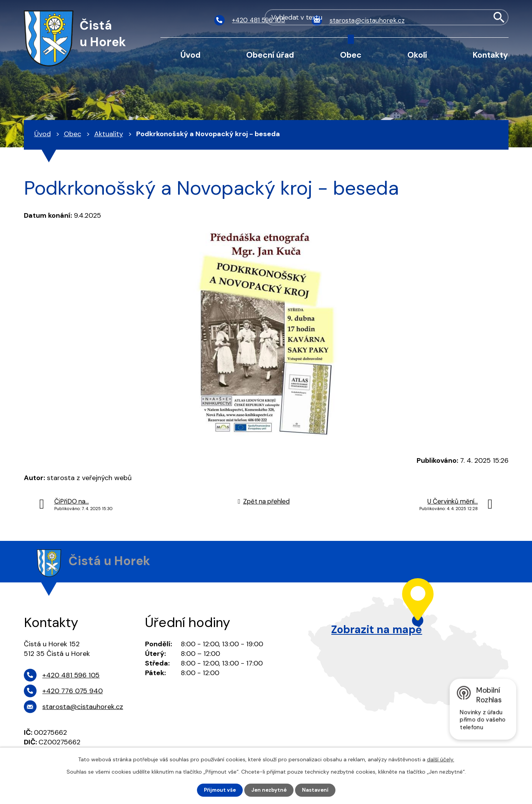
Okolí (417, 55)
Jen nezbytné (269, 790)
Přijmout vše (218, 790)
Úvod (190, 55)
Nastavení (317, 790)
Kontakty (490, 55)
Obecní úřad (270, 55)
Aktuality (109, 134)
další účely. (441, 759)
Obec (351, 55)
